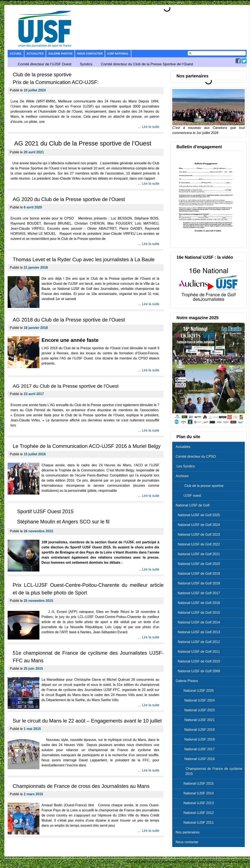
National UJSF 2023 (196, 710)
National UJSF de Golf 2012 (199, 642)
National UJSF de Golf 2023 (199, 535)
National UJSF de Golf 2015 (199, 613)
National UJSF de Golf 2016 (199, 603)
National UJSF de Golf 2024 (199, 525)
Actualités (183, 447)
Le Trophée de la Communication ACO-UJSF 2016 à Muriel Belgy (87, 446)
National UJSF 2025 (196, 691)
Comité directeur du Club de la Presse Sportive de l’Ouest (147, 64)
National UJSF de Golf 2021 (199, 554)
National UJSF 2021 (196, 720)
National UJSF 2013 (196, 803)
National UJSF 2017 (196, 749)
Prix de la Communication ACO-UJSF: (56, 82)
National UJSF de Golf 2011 (199, 652)
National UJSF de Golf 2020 (199, 564)
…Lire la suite (149, 569)
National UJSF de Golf (192, 505)
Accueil (16, 54)
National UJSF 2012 (196, 813)
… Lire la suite (149, 127)
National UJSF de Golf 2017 (199, 593)
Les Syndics (185, 466)
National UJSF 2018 (196, 739)
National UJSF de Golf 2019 (199, 574)
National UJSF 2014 (196, 793)
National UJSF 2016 (196, 759)
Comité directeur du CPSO (196, 456)
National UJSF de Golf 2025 (199, 515)
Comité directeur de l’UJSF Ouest (45, 64)
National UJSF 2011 (196, 823)
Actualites (35, 54)
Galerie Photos (60, 54)
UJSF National (118, 54)
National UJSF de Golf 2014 (199, 622)
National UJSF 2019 (196, 730)
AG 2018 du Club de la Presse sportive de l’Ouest (69, 320)
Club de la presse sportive (201, 486)
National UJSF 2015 (196, 783)
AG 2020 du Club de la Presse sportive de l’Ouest (69, 199)
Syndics (86, 64)
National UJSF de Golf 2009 (199, 671)
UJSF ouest (189, 496)
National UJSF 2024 (196, 700)
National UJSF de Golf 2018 (199, 583)
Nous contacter (90, 54)
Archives (182, 476)
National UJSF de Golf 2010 (199, 661)
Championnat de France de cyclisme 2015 (210, 771)
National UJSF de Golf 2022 (199, 544)
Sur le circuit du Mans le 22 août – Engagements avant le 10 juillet (87, 721)
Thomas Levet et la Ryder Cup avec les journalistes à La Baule (84, 259)
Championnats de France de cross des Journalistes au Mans (81, 786)
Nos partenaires (188, 832)
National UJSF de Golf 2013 (199, 632)
